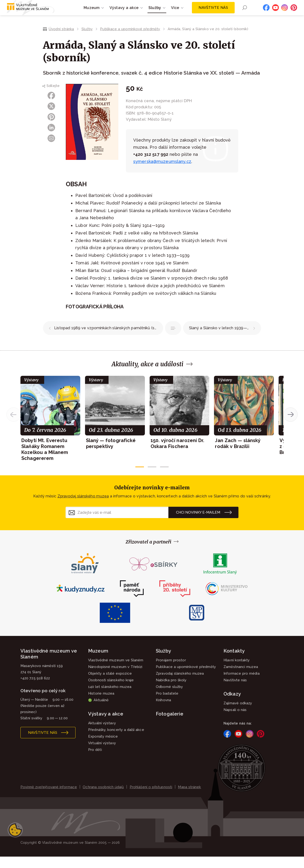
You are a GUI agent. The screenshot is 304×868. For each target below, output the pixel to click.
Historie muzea (101, 705)
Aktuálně (98, 711)
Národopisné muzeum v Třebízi (115, 678)
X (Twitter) (51, 118)
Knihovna (163, 711)
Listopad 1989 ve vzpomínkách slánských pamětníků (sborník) (109, 339)
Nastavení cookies (15, 841)
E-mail (51, 150)
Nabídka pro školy (171, 692)
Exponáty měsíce (103, 748)
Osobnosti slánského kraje (111, 692)
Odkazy (232, 705)
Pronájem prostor (171, 672)
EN (253, 14)
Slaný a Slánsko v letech (223, 339)
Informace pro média (242, 685)
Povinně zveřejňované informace (49, 798)
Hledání (245, 13)
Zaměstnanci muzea (241, 678)
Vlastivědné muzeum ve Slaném (116, 672)
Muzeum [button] (92, 13)
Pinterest (294, 13)
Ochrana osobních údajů (103, 798)
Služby (87, 40)
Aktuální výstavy (102, 734)
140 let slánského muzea (110, 698)
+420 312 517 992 (151, 166)
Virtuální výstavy (102, 754)
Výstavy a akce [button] (124, 13)
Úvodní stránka (61, 40)
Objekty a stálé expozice (110, 685)
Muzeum (98, 662)
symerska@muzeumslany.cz (162, 173)
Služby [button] (155, 13)
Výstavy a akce (106, 725)
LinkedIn (51, 139)
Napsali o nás (235, 721)
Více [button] (175, 13)
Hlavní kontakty (237, 672)
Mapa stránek (189, 798)
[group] (50, 430)
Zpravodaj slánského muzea (83, 508)
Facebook (266, 13)
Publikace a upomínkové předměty (130, 40)
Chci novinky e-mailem (198, 524)
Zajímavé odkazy (238, 715)
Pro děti (95, 761)
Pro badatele (167, 705)
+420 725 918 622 (35, 690)
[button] (140, 478)
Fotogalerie (170, 725)
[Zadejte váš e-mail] (117, 524)
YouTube (275, 13)
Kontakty (234, 662)
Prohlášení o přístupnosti (151, 798)
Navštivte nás (213, 13)
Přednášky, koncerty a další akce (116, 741)
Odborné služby (169, 698)
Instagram (285, 13)
